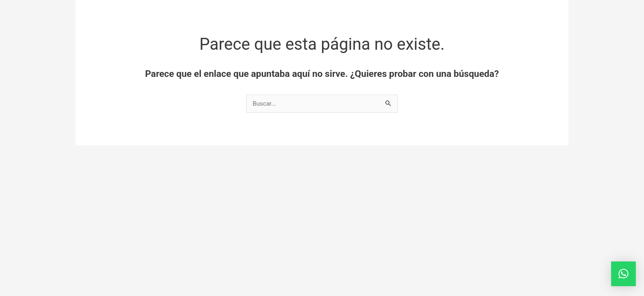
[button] (623, 274)
